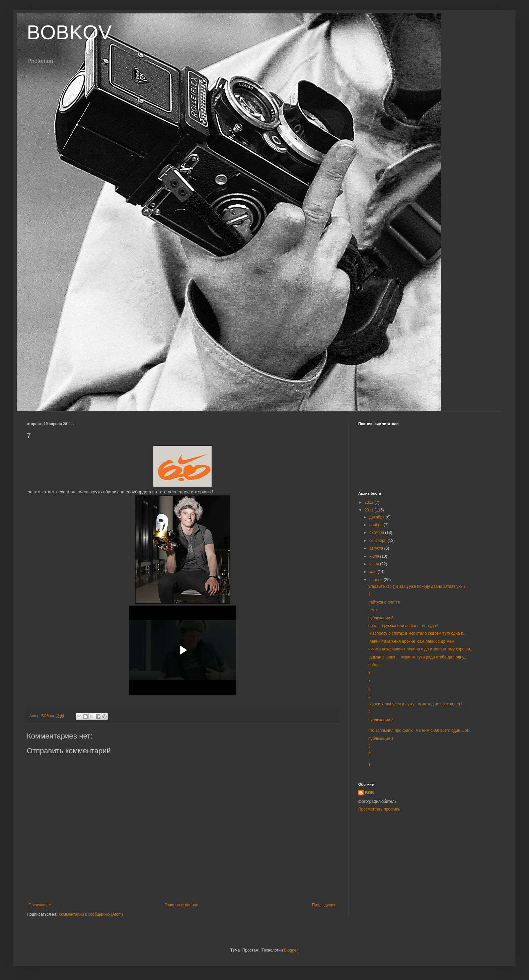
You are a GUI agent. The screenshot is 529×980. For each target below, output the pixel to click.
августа (377, 548)
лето (372, 610)
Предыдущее (324, 905)
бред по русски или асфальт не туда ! (403, 626)
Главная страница (182, 905)
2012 (370, 502)
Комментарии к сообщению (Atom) (91, 914)
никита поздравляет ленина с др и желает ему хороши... (421, 649)
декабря (377, 517)
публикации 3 (381, 618)
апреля (376, 580)
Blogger (291, 950)
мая (373, 572)
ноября (376, 525)
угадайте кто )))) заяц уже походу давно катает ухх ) (417, 586)
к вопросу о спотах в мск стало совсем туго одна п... (418, 633)
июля (375, 556)
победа (375, 665)
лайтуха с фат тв (384, 602)
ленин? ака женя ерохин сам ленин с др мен (411, 641)
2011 (370, 510)
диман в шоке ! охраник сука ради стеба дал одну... (418, 657)
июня (375, 564)
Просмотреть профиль (379, 809)
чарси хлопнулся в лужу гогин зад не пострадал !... (417, 704)
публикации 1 (381, 739)
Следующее (40, 905)
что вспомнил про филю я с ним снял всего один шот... (420, 730)
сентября (379, 541)
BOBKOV (69, 32)
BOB (369, 793)
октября (377, 533)
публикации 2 (381, 720)
